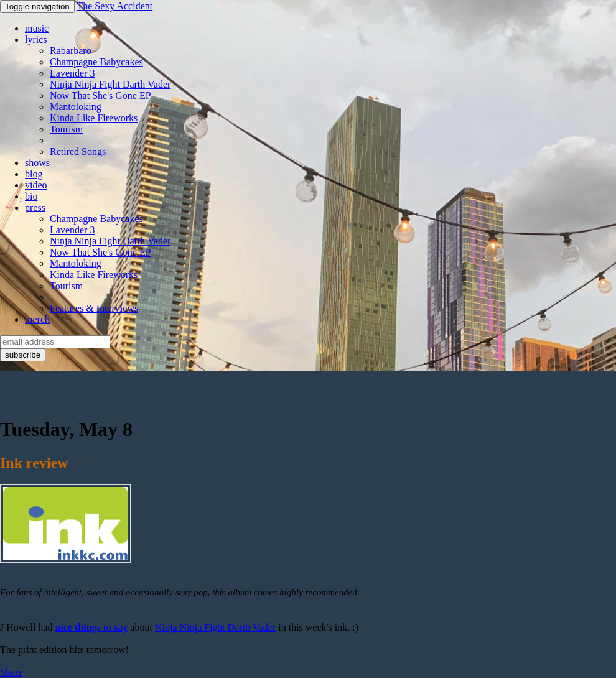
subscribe (23, 355)
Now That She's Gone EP (100, 95)
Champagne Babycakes (96, 62)
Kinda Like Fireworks (94, 118)
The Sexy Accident (114, 6)
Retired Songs (78, 151)
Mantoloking (76, 107)
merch (37, 319)
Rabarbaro (71, 51)
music (37, 28)
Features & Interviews (94, 308)
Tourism (66, 129)
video (36, 185)
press (35, 207)
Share (11, 672)
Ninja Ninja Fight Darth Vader (110, 84)
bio (31, 196)
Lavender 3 (72, 73)
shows (37, 163)
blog (34, 174)
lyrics (36, 39)
